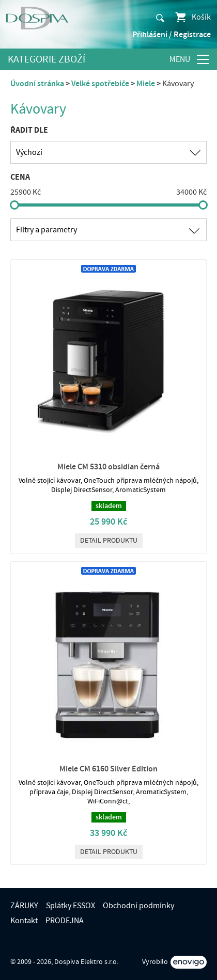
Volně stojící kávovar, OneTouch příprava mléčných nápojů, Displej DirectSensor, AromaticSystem (109, 485)
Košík (192, 17)
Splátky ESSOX (71, 906)
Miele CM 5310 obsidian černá (109, 467)
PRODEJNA (65, 921)
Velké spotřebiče (100, 84)
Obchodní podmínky (138, 906)
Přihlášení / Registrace (172, 35)
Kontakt (24, 921)
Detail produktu (109, 541)
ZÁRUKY (24, 906)
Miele (146, 84)
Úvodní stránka (37, 84)
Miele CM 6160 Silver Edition (109, 769)
